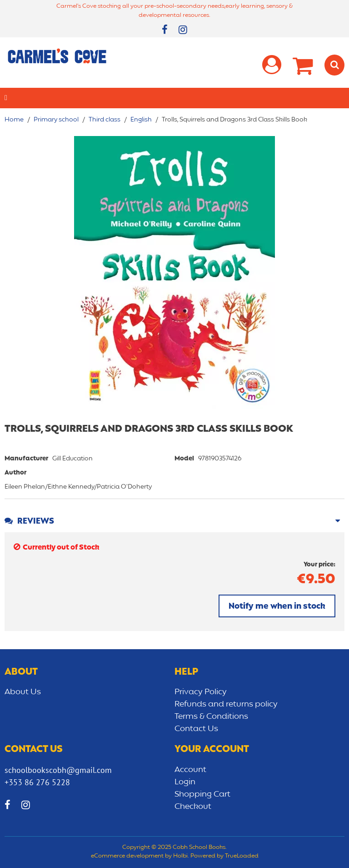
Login (185, 782)
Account (190, 770)
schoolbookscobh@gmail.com (58, 770)
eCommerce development (127, 856)
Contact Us (196, 729)
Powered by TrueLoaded (224, 856)
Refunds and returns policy (226, 704)
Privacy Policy (201, 692)
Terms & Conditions (211, 717)
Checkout (193, 807)
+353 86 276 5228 (37, 782)
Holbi (180, 856)
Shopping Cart (202, 794)
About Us (23, 692)
